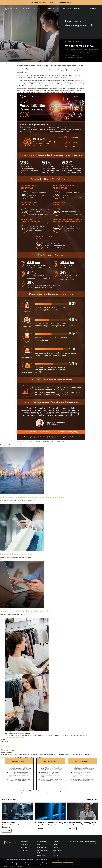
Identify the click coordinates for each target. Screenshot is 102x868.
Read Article (7, 831)
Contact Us (56, 842)
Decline (68, 861)
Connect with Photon (71, 56)
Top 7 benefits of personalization (16, 554)
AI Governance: (9, 822)
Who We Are (26, 8)
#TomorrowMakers (43, 850)
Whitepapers (41, 856)
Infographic (79, 42)
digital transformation (40, 67)
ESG (54, 853)
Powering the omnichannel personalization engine (25, 611)
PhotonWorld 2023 (43, 847)
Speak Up (56, 856)
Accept (57, 861)
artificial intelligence (41, 69)
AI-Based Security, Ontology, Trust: (82, 822)
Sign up (72, 841)
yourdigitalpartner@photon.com (45, 793)
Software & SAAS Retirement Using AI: (50, 822)
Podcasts (40, 853)
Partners (55, 847)
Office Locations (58, 850)
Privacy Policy (20, 867)
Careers (77, 8)
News (39, 844)
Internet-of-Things (75, 69)
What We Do (38, 8)
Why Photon (66, 8)
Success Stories (42, 842)
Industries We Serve (52, 8)
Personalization (70, 42)
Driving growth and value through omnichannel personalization (32, 497)
